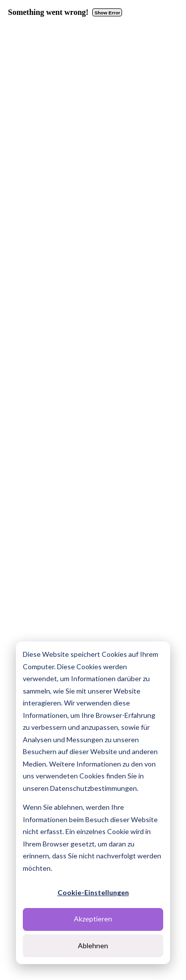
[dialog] (93, 803)
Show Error (108, 13)
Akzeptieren (93, 919)
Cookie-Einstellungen (93, 892)
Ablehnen (93, 945)
